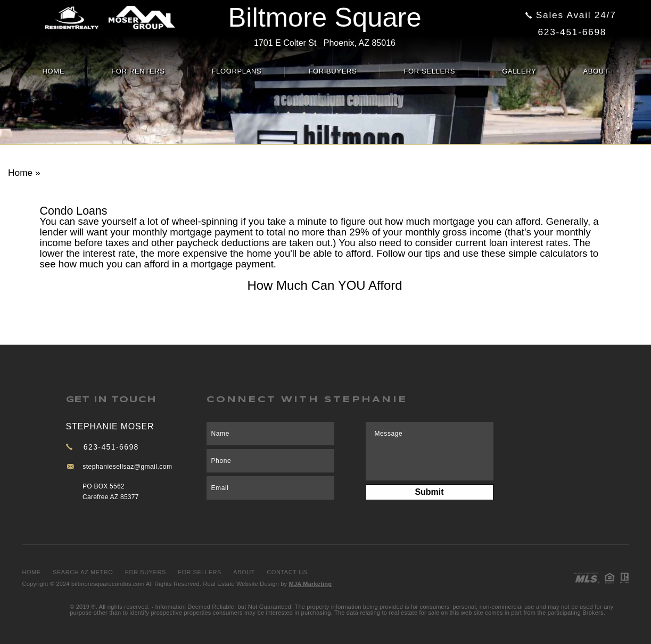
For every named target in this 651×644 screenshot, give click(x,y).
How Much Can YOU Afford (324, 285)
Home (54, 71)
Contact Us (287, 572)
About (596, 71)
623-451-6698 (572, 32)
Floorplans (236, 71)
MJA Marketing (311, 584)
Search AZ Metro (83, 572)
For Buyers (332, 71)
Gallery (519, 71)
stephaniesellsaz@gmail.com (127, 467)
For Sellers (429, 71)
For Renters (138, 71)
